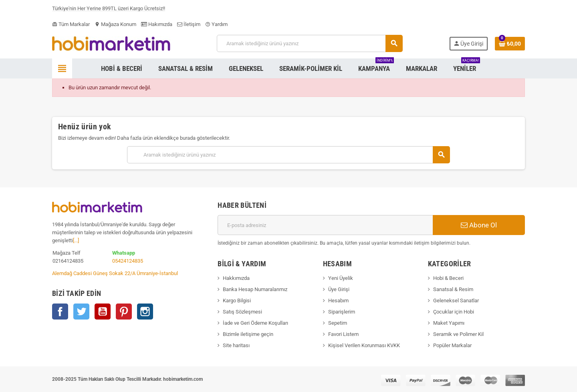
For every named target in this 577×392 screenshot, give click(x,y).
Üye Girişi (339, 289)
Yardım (216, 24)
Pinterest (124, 312)
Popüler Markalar (452, 345)
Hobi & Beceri (448, 278)
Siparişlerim (342, 312)
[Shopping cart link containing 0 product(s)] (510, 44)
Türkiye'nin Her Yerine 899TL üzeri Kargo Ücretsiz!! (109, 10)
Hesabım (338, 301)
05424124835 (128, 261)
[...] (76, 240)
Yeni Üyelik (341, 278)
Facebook (60, 312)
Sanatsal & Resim (453, 289)
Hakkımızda (236, 278)
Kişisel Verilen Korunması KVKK (364, 345)
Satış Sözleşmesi (242, 312)
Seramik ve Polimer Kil (458, 334)
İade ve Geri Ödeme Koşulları (255, 323)
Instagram (145, 312)
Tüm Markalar (71, 24)
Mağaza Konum (115, 24)
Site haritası (236, 345)
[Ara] (310, 43)
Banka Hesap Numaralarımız (255, 289)
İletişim (189, 24)
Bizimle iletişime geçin (248, 334)
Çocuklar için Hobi (454, 312)
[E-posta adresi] (325, 225)
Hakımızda (157, 24)
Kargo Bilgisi (237, 301)
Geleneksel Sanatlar (456, 301)
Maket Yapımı (449, 323)
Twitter (81, 312)
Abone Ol (479, 225)
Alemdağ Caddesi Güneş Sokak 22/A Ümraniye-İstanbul (115, 273)
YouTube (103, 312)
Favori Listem (343, 334)
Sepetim (338, 323)
